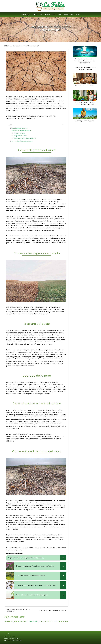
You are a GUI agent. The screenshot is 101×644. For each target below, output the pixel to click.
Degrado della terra (20, 136)
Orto (60, 15)
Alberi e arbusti (50, 15)
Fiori (41, 15)
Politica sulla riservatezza (11, 638)
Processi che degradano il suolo (22, 131)
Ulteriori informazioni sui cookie (13, 640)
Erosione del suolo (20, 133)
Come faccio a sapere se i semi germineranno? (53, 610)
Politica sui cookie (9, 636)
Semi (78, 15)
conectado (32, 621)
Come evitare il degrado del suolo (22, 141)
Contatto (7, 634)
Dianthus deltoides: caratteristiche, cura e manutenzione (18, 610)
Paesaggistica (69, 15)
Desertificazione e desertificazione (25, 138)
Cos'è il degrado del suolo (19, 128)
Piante (35, 15)
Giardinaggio (26, 15)
